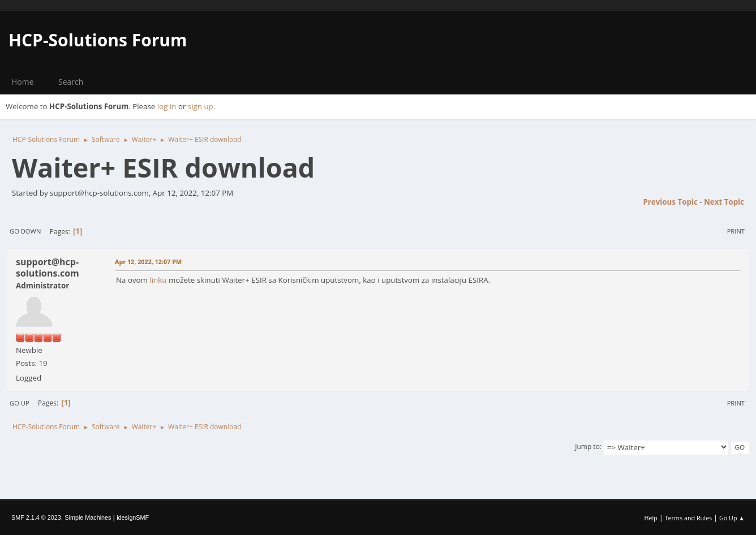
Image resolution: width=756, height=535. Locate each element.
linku (158, 280)
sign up (201, 106)
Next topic (724, 202)
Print (736, 231)
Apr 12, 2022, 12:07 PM (148, 262)
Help (650, 518)
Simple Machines (88, 517)
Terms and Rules (689, 518)
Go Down (25, 231)
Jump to (587, 446)
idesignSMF (133, 517)
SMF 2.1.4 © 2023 (36, 517)
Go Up (20, 403)
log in (167, 106)
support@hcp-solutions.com (48, 267)
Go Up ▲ (732, 518)
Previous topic (670, 202)
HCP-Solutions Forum (98, 40)
